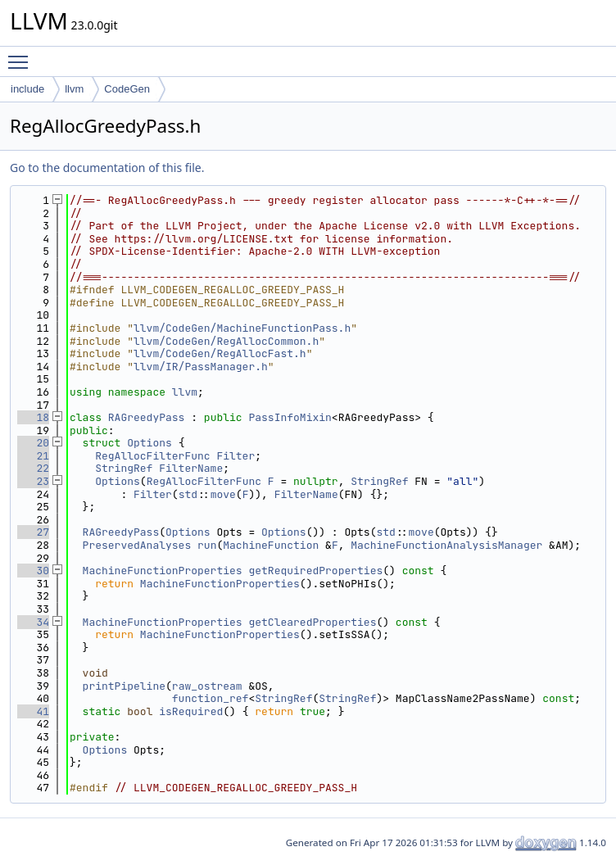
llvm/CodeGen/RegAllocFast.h (220, 353)
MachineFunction (271, 545)
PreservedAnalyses (137, 545)
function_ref (211, 698)
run (207, 545)
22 (33, 468)
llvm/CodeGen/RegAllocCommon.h (226, 341)
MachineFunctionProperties (163, 571)
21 (33, 456)
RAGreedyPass (147, 417)
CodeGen (127, 89)
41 (33, 711)
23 (33, 481)
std (188, 494)
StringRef (124, 468)
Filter (236, 456)
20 (33, 443)
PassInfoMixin (290, 417)
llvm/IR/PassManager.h (201, 367)
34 (33, 622)
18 (33, 417)
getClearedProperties (312, 622)
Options (149, 443)
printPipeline (124, 686)
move (223, 494)
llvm (74, 89)
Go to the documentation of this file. (107, 168)
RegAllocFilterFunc (152, 456)
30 (33, 571)
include (27, 89)
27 (33, 532)
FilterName (191, 468)
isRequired (191, 711)
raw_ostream (207, 686)
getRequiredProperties (315, 571)
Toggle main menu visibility (22, 55)
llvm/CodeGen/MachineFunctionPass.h (242, 328)
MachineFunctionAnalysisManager (446, 545)
